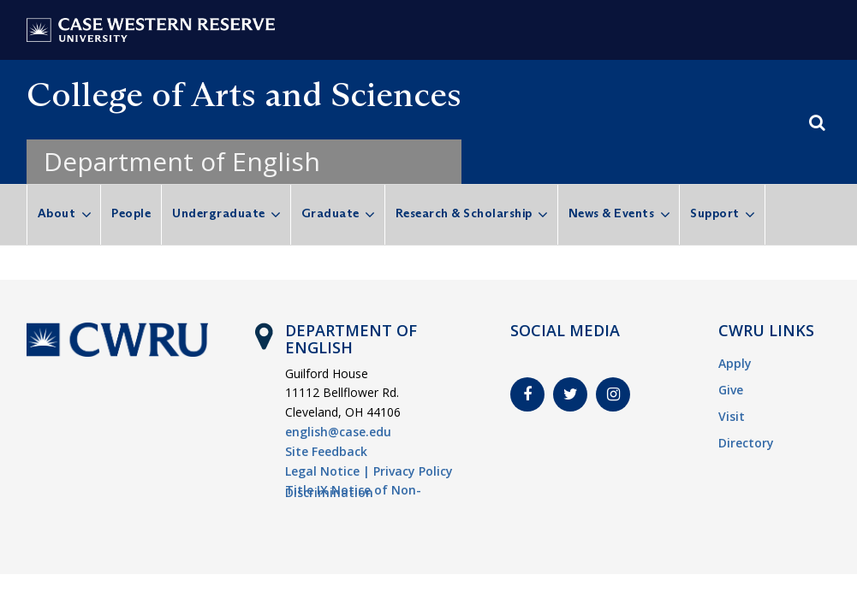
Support (715, 213)
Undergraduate (219, 213)
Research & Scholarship (464, 213)
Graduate (330, 213)
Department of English (182, 161)
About (57, 213)
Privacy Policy (413, 471)
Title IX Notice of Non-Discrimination (353, 491)
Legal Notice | (327, 471)
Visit (732, 416)
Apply (735, 363)
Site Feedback (326, 451)
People (131, 213)
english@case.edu (338, 432)
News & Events (612, 213)
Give (731, 390)
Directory (746, 443)
